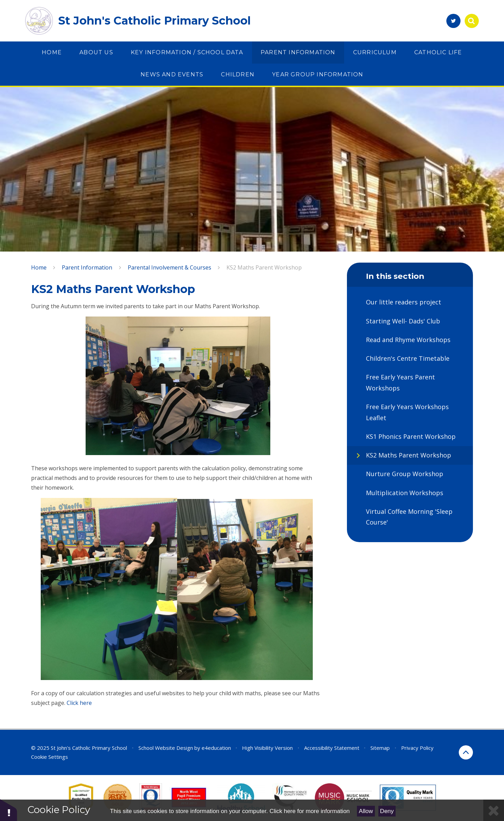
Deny (387, 811)
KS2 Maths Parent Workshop (264, 267)
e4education (216, 748)
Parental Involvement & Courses (169, 267)
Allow (366, 811)
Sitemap (380, 748)
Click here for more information (310, 811)
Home (39, 267)
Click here (79, 703)
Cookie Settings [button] (50, 757)
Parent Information (87, 267)
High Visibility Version (267, 748)
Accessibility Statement (332, 748)
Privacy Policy (417, 748)
